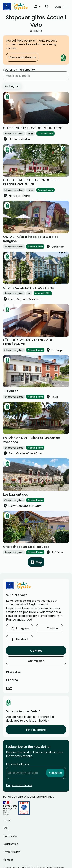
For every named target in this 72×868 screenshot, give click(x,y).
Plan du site (10, 836)
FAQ (9, 688)
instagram (23, 628)
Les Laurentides (15, 494)
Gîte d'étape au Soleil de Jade (26, 547)
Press (6, 820)
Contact (36, 651)
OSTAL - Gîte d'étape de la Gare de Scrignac (31, 239)
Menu (59, 7)
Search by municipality (19, 69)
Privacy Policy (11, 852)
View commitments (22, 57)
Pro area (12, 680)
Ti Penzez (11, 391)
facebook (22, 639)
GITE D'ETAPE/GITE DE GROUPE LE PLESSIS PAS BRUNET (31, 182)
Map (39, 562)
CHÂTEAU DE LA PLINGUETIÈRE (28, 288)
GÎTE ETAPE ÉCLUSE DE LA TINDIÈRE (33, 128)
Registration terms (19, 785)
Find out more (36, 730)
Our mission (36, 661)
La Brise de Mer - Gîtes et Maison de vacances (31, 440)
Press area (13, 671)
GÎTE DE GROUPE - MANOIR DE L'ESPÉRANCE (28, 342)
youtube (53, 628)
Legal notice (11, 844)
